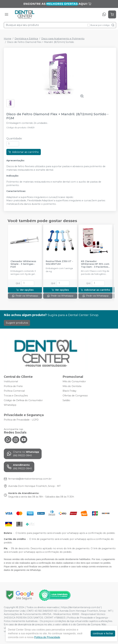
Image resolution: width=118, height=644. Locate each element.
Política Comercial (14, 391)
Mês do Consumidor (74, 381)
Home (8, 39)
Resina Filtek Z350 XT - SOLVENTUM (59, 263)
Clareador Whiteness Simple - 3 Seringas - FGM (23, 264)
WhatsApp (10, 405)
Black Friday (69, 391)
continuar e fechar (103, 633)
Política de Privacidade (47, 637)
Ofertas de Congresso (75, 396)
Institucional (11, 381)
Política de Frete (13, 386)
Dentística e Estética (26, 39)
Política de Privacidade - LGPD (21, 420)
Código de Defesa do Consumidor (23, 400)
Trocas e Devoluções (16, 396)
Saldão (66, 400)
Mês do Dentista (72, 386)
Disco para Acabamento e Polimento (63, 39)
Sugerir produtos (17, 323)
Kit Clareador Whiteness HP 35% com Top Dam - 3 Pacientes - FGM (95, 264)
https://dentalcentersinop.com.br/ (81, 607)
